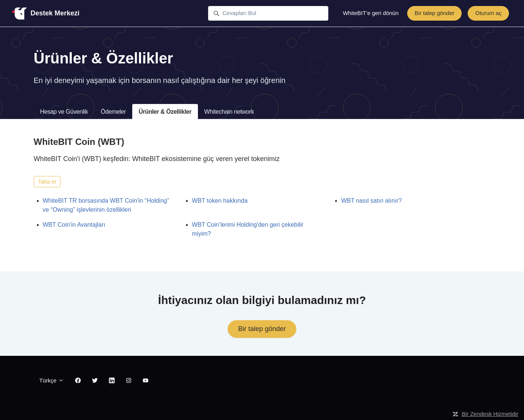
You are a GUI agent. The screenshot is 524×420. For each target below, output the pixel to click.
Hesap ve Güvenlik (64, 112)
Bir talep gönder (435, 13)
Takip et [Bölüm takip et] (47, 182)
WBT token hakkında (220, 201)
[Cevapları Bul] (268, 14)
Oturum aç (488, 13)
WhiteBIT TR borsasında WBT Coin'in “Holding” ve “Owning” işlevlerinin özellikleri (106, 205)
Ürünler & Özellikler (165, 112)
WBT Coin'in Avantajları (74, 225)
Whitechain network (229, 112)
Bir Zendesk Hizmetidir (490, 414)
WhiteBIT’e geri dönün (371, 13)
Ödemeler (113, 112)
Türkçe (52, 380)
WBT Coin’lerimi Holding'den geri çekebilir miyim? (248, 229)
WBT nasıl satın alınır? (371, 201)
